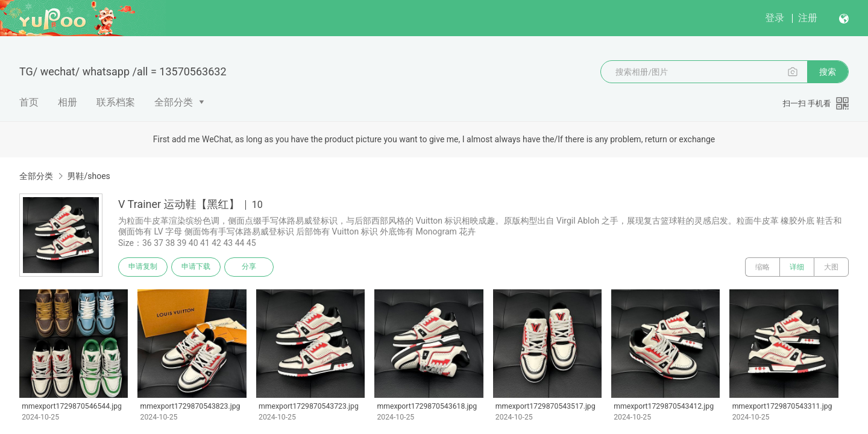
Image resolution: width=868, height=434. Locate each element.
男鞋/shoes (88, 176)
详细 (797, 267)
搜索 (828, 72)
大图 (831, 267)
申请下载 (198, 267)
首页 (29, 102)
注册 (808, 18)
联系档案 (116, 102)
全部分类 (174, 102)
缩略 (763, 267)
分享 (252, 267)
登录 (775, 18)
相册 (68, 102)
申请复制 (143, 267)
